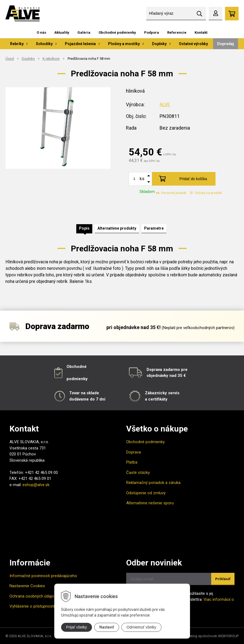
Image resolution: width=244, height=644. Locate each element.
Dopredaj (226, 44)
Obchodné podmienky (117, 32)
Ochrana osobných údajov (33, 596)
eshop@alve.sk (36, 485)
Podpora (152, 32)
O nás (41, 32)
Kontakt (201, 32)
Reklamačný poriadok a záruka (153, 483)
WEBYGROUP (228, 636)
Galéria (84, 32)
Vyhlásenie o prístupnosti (32, 606)
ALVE (165, 104)
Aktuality (62, 32)
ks (142, 179)
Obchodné (77, 367)
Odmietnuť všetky (141, 627)
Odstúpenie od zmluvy (146, 493)
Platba (132, 462)
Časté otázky (138, 473)
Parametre (154, 228)
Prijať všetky (77, 627)
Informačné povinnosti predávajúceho (43, 576)
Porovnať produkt (171, 193)
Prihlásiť (223, 579)
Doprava (134, 452)
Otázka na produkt (206, 193)
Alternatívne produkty (117, 228)
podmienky (77, 379)
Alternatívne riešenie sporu (150, 503)
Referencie (177, 32)
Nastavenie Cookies (27, 586)
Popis (84, 228)
